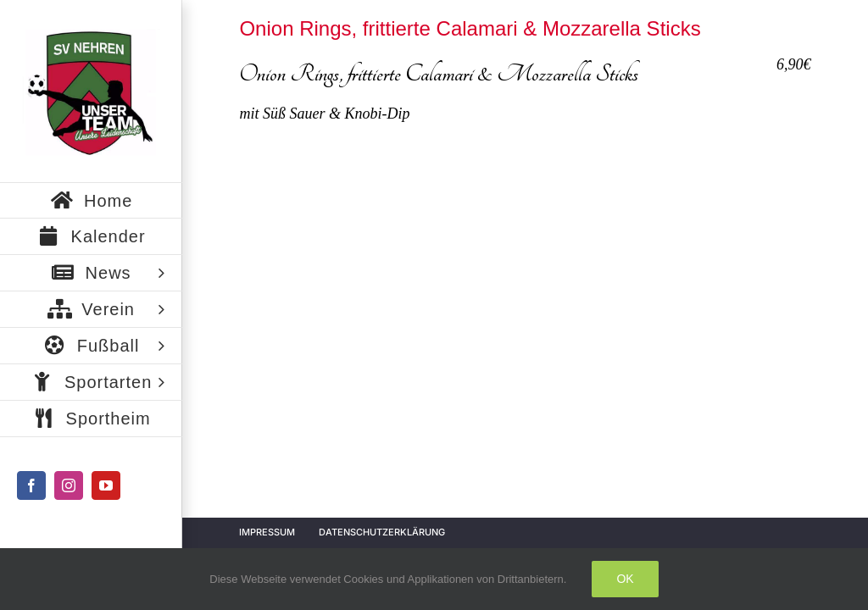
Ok (625, 579)
